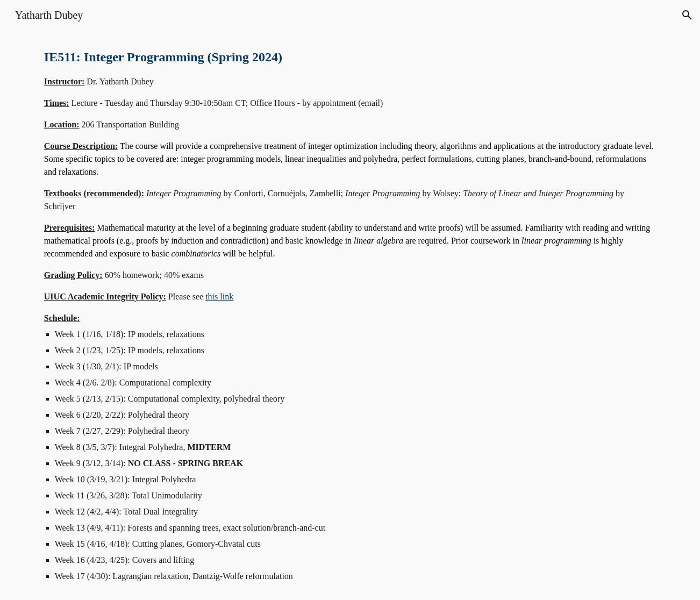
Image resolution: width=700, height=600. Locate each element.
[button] (687, 15)
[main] (350, 315)
